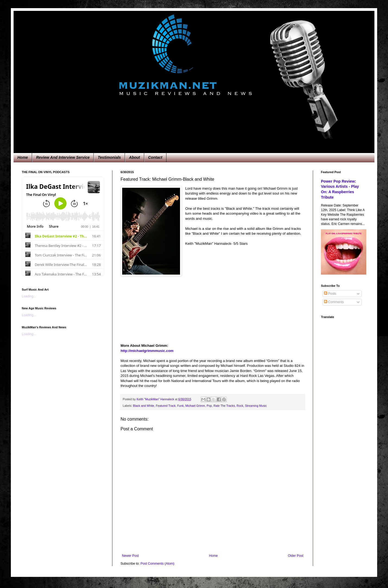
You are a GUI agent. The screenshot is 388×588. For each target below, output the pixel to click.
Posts (330, 294)
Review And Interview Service (63, 157)
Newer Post (130, 556)
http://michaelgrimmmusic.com (147, 351)
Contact (155, 157)
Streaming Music (256, 406)
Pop (209, 406)
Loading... (29, 296)
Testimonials (109, 157)
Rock (240, 406)
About (134, 157)
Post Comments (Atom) (157, 564)
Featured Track (166, 406)
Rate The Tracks (224, 406)
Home (23, 157)
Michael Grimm (195, 406)
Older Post (296, 556)
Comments (334, 302)
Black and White (144, 406)
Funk (180, 406)
